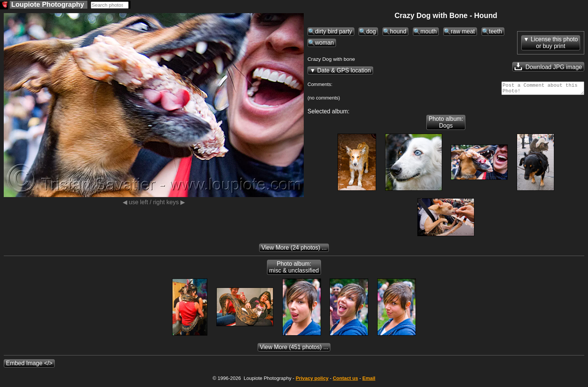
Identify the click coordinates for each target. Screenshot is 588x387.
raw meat (463, 31)
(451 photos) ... (294, 349)
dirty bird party (334, 31)
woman (324, 43)
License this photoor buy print (554, 43)
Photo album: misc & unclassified (294, 269)
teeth (496, 31)
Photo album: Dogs (446, 124)
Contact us (345, 380)
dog (371, 31)
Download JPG (548, 66)
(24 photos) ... (294, 250)
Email (369, 380)
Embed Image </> (29, 365)
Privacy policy (312, 380)
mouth (428, 31)
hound (398, 31)
